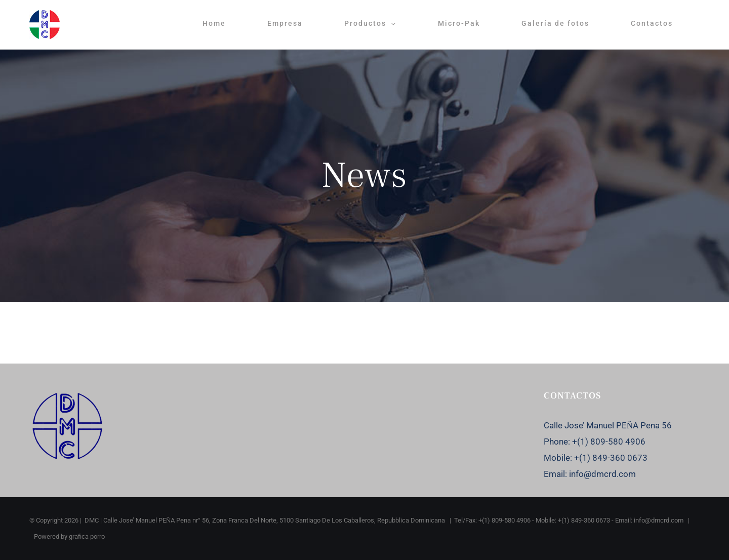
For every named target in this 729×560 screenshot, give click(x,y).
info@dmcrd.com (602, 474)
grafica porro (87, 536)
